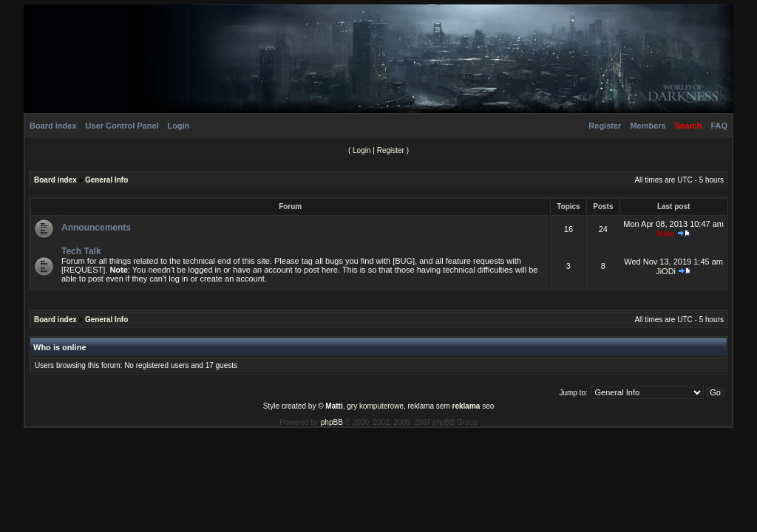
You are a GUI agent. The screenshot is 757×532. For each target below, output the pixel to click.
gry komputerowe (375, 406)
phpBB (332, 422)
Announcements (96, 228)
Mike (665, 233)
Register (605, 126)
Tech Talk (81, 251)
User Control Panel (122, 126)
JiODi (666, 271)
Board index (53, 126)
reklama (466, 406)
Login (179, 126)
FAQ (719, 126)
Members (648, 126)
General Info (106, 180)
